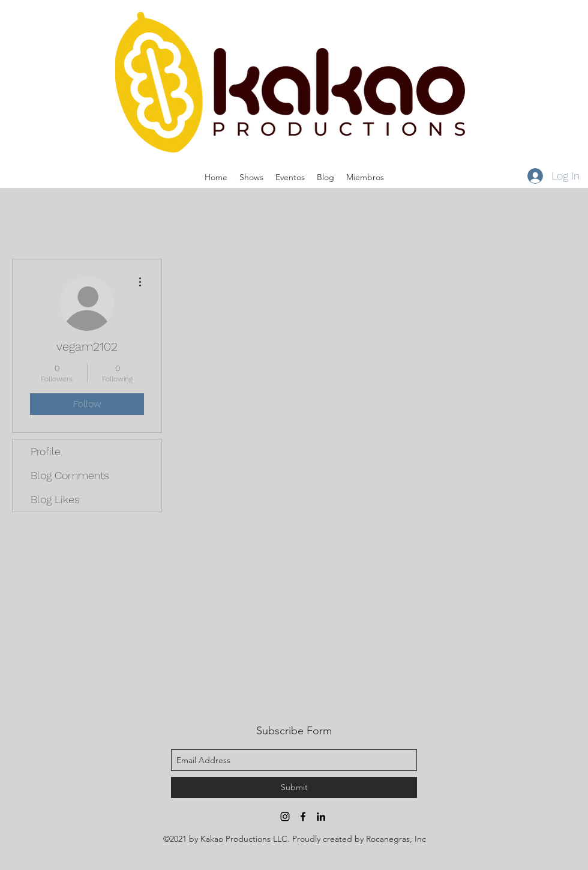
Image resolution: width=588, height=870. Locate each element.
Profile (46, 451)
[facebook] (303, 817)
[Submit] (294, 787)
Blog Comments (70, 475)
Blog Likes (55, 499)
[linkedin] (321, 817)
